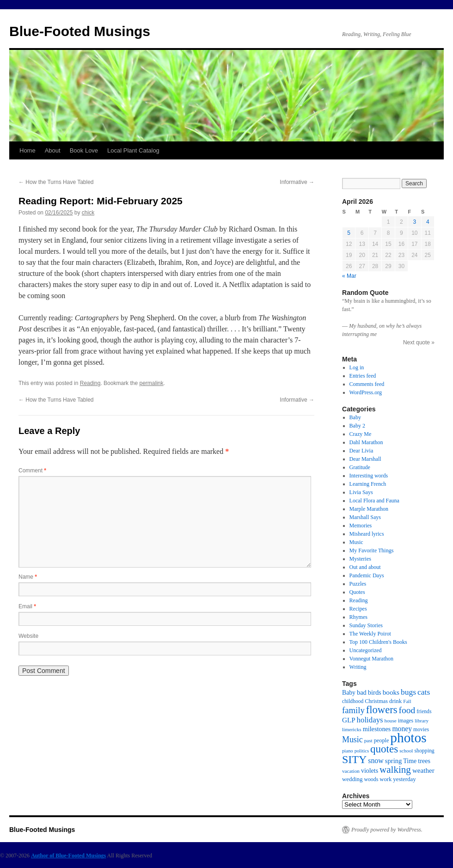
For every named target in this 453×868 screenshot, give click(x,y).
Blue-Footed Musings (80, 31)
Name (28, 577)
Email (27, 606)
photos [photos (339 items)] (408, 738)
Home (28, 150)
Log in (357, 367)
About (53, 150)
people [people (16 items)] (382, 740)
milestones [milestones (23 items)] (377, 729)
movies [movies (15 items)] (421, 729)
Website (28, 636)
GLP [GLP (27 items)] (349, 720)
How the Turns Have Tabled (56, 182)
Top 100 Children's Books (378, 642)
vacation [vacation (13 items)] (351, 771)
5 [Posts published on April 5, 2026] (349, 233)
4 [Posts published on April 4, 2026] (428, 222)
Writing (358, 667)
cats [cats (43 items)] (424, 692)
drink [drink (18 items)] (395, 701)
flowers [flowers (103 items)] (382, 710)
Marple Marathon (369, 509)
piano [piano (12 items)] (348, 751)
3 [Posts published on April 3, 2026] (414, 222)
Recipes (358, 609)
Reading (90, 383)
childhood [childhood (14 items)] (353, 701)
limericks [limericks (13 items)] (352, 729)
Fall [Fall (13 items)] (407, 701)
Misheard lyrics (367, 534)
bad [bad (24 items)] (362, 692)
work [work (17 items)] (386, 779)
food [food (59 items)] (407, 710)
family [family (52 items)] (353, 710)
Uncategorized (366, 650)
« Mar (349, 276)
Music (356, 542)
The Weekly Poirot (370, 634)
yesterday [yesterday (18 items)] (404, 779)
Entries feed (363, 376)
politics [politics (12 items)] (362, 751)
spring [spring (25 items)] (394, 761)
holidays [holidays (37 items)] (370, 720)
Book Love (84, 150)
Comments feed (367, 384)
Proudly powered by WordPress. (387, 830)
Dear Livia (361, 451)
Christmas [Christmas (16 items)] (376, 701)
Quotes (357, 592)
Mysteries (360, 559)
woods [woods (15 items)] (371, 779)
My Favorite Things (372, 550)
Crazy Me (361, 434)
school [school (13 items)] (406, 751)
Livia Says (361, 492)
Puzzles (358, 584)
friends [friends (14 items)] (424, 712)
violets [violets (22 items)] (370, 771)
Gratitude (360, 467)
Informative (297, 182)
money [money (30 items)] (402, 729)
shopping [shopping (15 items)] (424, 751)
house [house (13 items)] (391, 721)
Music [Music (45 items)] (352, 740)
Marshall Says (365, 517)
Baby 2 (357, 426)
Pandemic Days (367, 575)
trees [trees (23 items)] (424, 761)
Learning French (368, 484)
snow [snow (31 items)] (376, 761)
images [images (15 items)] (406, 721)
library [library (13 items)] (422, 721)
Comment (32, 471)
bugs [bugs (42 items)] (408, 692)
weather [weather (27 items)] (423, 770)
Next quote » (419, 342)
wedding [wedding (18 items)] (352, 779)
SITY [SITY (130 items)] (354, 759)
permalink (151, 383)
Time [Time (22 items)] (410, 761)
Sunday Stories (366, 625)
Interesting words (369, 476)
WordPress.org (366, 392)
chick (88, 213)
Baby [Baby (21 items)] (349, 693)
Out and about (365, 567)
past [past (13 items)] (368, 740)
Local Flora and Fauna (374, 501)
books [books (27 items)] (391, 692)
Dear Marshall (365, 459)
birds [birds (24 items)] (375, 692)
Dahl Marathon (366, 442)
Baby (355, 417)
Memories (361, 526)
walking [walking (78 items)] (395, 770)
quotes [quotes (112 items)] (384, 749)
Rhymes (358, 617)
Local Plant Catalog (133, 150)
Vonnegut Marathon (371, 659)
